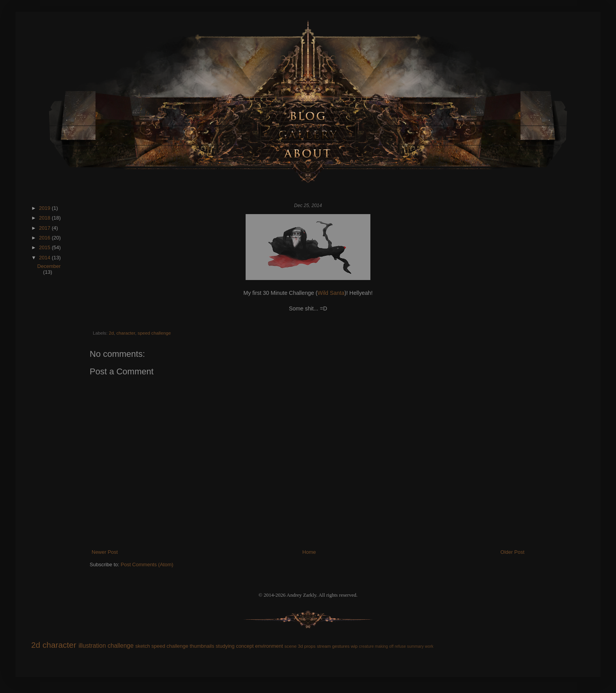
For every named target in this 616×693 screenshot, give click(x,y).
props (310, 646)
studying (225, 646)
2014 (45, 258)
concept (245, 646)
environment (269, 646)
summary (415, 646)
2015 (45, 247)
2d (111, 333)
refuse (400, 646)
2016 (45, 238)
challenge (121, 646)
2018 (45, 218)
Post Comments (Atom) (147, 565)
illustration (92, 646)
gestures (341, 646)
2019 (45, 208)
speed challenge (154, 333)
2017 (45, 228)
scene (290, 646)
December (49, 266)
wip (354, 646)
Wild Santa (331, 293)
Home (309, 552)
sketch (143, 646)
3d (300, 646)
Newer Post (105, 552)
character (126, 333)
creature (366, 646)
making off (384, 646)
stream (324, 646)
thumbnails (202, 646)
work (429, 646)
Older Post (512, 552)
